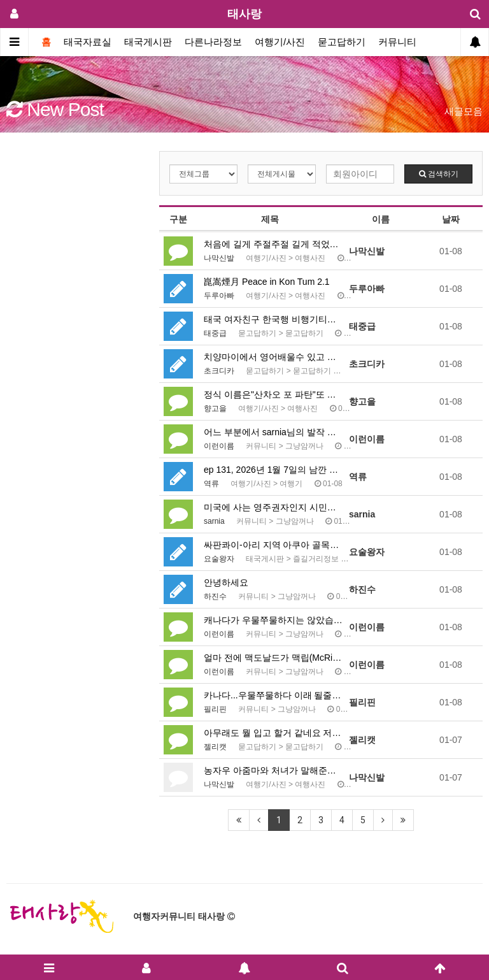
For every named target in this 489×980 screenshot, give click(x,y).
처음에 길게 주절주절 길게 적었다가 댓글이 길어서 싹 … (273, 244)
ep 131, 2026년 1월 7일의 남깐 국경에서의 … (273, 470)
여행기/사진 (280, 42)
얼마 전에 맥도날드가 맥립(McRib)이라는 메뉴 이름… (273, 658)
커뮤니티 (397, 42)
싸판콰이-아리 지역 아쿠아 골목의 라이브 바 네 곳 (273, 545)
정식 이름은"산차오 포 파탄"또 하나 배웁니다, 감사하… (273, 394)
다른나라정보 (213, 42)
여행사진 (310, 258)
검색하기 (439, 174)
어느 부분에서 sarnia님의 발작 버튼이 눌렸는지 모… (273, 432)
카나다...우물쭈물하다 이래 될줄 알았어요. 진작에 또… (273, 695)
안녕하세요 (226, 582)
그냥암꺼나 (304, 446)
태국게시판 (148, 42)
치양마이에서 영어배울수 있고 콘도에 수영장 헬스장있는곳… (273, 357)
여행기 (291, 484)
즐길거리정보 (316, 559)
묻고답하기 (342, 42)
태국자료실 (88, 42)
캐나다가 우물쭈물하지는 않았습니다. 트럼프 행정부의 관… (273, 620)
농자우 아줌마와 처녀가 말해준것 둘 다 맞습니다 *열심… (273, 770)
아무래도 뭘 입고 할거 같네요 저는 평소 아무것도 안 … (273, 733)
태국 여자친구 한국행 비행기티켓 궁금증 (273, 319)
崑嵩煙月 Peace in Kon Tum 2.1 (267, 282)
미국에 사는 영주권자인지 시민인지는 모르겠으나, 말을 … (273, 507)
